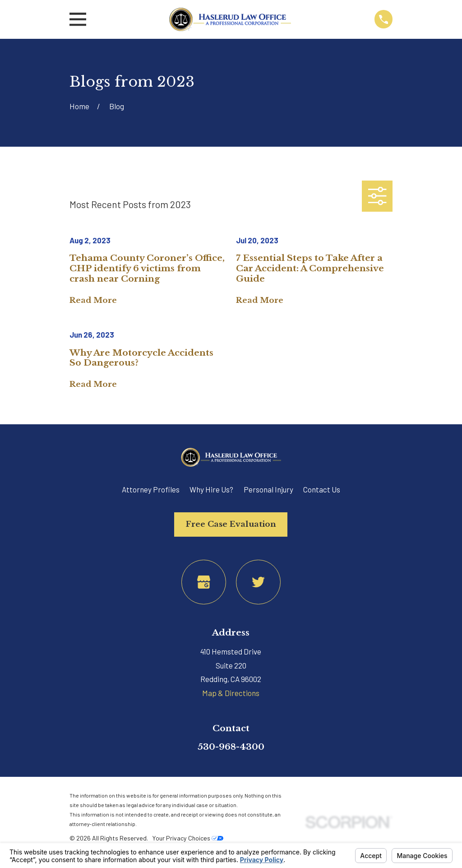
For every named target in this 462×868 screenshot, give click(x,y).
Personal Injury (268, 489)
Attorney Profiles (151, 489)
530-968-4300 (231, 747)
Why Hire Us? (211, 489)
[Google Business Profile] (204, 582)
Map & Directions (231, 693)
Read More (93, 301)
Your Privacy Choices (188, 838)
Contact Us (322, 489)
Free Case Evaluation (231, 524)
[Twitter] (258, 582)
